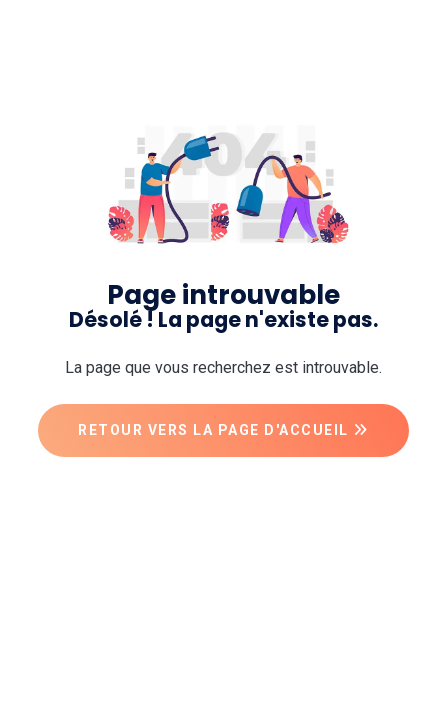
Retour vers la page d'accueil (223, 430)
